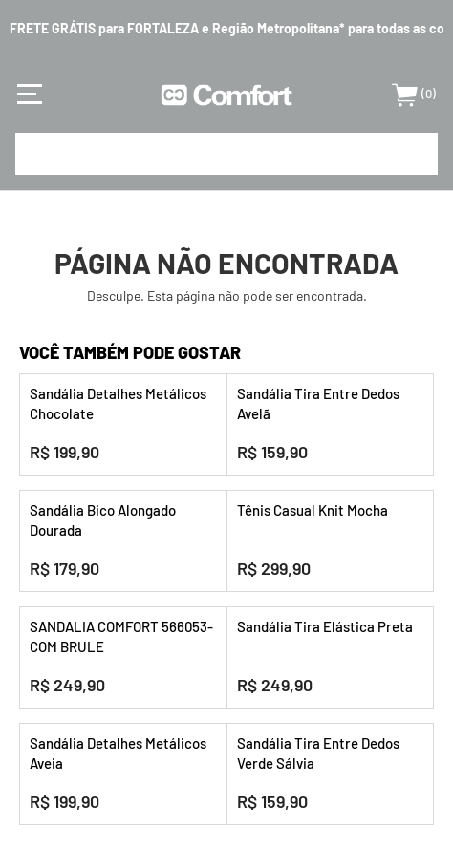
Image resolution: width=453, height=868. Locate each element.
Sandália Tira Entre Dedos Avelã (318, 403)
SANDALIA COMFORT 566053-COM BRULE (121, 636)
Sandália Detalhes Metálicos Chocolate (118, 403)
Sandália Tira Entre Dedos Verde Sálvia (318, 753)
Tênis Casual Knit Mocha (313, 510)
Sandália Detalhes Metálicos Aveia (118, 753)
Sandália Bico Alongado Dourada (103, 520)
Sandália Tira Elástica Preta (325, 626)
